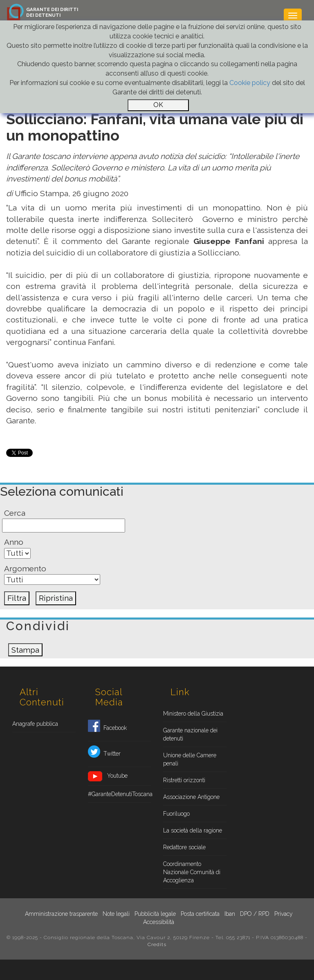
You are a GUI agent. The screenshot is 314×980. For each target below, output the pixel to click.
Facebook (107, 728)
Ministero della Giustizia (193, 714)
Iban (230, 914)
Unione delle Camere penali (190, 759)
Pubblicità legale (155, 914)
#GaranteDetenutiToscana (120, 794)
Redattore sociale (184, 847)
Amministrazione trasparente (61, 914)
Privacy (284, 914)
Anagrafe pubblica (35, 724)
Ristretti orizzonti (184, 780)
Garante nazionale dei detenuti (190, 734)
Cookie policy (250, 83)
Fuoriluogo (176, 814)
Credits (157, 944)
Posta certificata (200, 914)
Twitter (104, 754)
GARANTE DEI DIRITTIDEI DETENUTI (52, 12)
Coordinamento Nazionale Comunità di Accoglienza (192, 872)
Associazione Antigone (191, 797)
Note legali (116, 914)
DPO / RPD (255, 914)
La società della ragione (193, 830)
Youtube (108, 776)
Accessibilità (159, 922)
